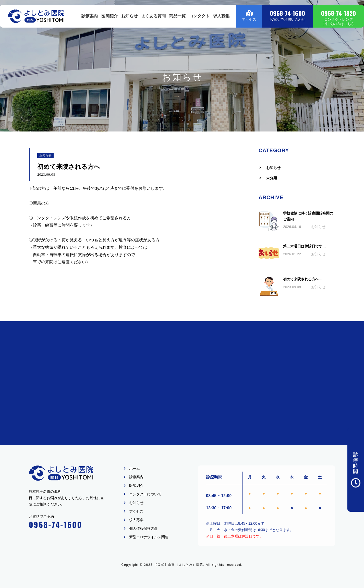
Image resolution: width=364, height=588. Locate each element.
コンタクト (199, 19)
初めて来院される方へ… (303, 279)
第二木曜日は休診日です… (305, 246)
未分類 (272, 178)
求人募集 (221, 19)
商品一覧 (177, 19)
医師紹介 (110, 19)
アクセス (136, 511)
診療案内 (90, 19)
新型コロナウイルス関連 (149, 537)
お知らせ (129, 19)
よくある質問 (153, 19)
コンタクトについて (145, 494)
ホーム (135, 469)
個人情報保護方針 (143, 529)
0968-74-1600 (56, 525)
